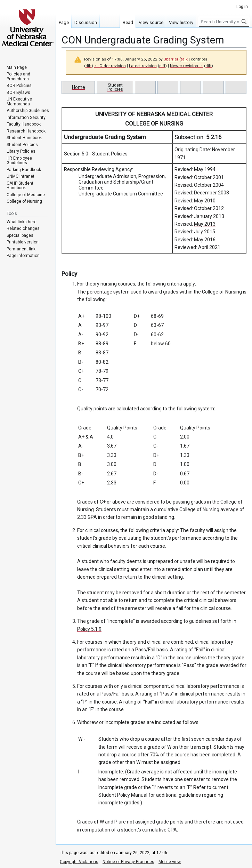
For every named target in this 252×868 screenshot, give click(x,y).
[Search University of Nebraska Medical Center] (224, 22)
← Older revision (110, 66)
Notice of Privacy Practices (128, 862)
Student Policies (115, 87)
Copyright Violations (79, 862)
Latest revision (143, 66)
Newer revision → (187, 66)
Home (79, 87)
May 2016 (205, 240)
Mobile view (170, 862)
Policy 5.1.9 (89, 629)
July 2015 (205, 232)
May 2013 (205, 224)
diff (89, 66)
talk (184, 59)
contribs (198, 59)
